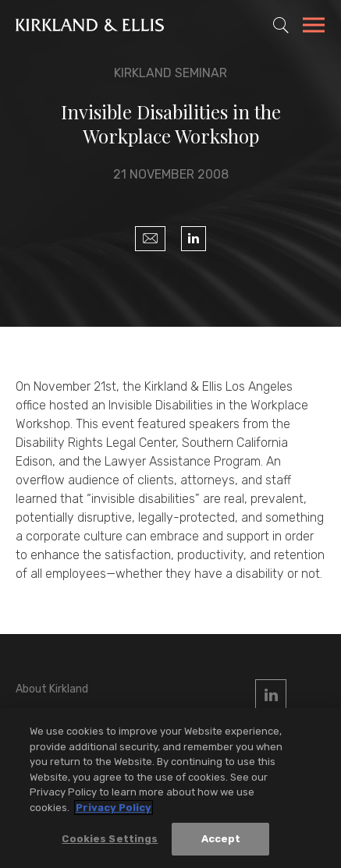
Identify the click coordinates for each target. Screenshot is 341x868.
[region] (170, 788)
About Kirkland (52, 689)
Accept (221, 839)
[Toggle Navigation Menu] (314, 27)
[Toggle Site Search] (281, 25)
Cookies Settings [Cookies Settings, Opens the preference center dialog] (110, 839)
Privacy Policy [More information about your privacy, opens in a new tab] (114, 808)
